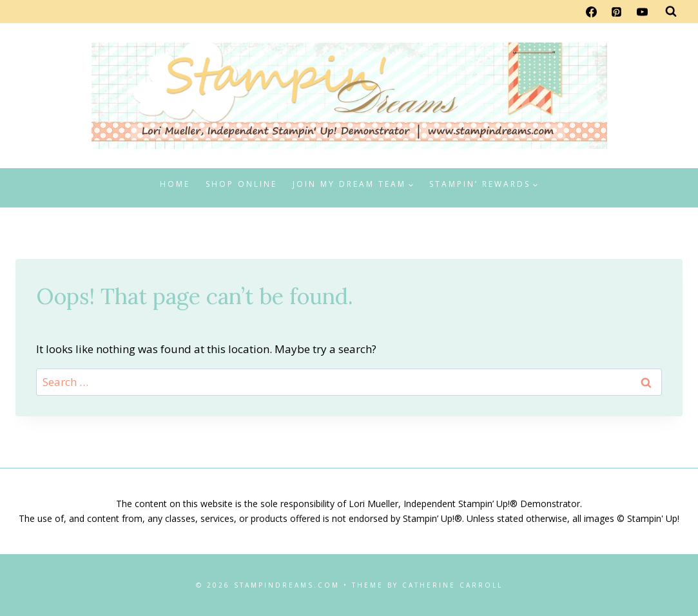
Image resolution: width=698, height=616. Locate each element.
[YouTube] (642, 12)
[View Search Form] (671, 12)
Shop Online (241, 184)
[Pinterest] (617, 12)
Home (175, 184)
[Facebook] (592, 12)
